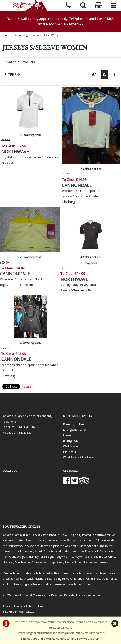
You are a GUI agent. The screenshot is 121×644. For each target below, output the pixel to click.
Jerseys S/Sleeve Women (46, 35)
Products (8, 35)
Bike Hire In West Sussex (18, 612)
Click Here (87, 457)
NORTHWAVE (15, 152)
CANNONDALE (77, 185)
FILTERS (12, 74)
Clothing (22, 35)
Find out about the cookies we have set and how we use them (60, 639)
